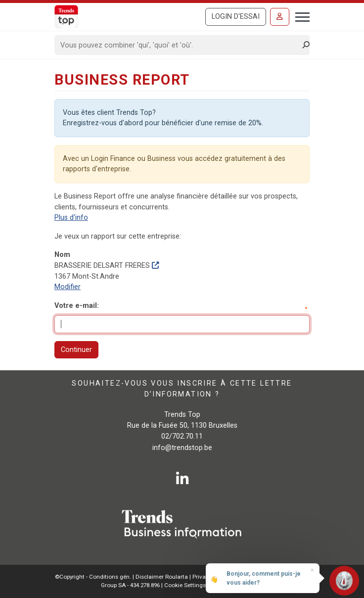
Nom (62, 255)
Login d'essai (236, 17)
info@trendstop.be (182, 448)
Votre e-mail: (77, 306)
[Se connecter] (280, 17)
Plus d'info (71, 218)
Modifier (68, 287)
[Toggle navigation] (299, 16)
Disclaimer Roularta (162, 577)
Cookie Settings (186, 585)
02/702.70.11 (182, 436)
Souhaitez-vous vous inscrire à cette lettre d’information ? (182, 389)
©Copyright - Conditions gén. (93, 577)
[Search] (179, 45)
